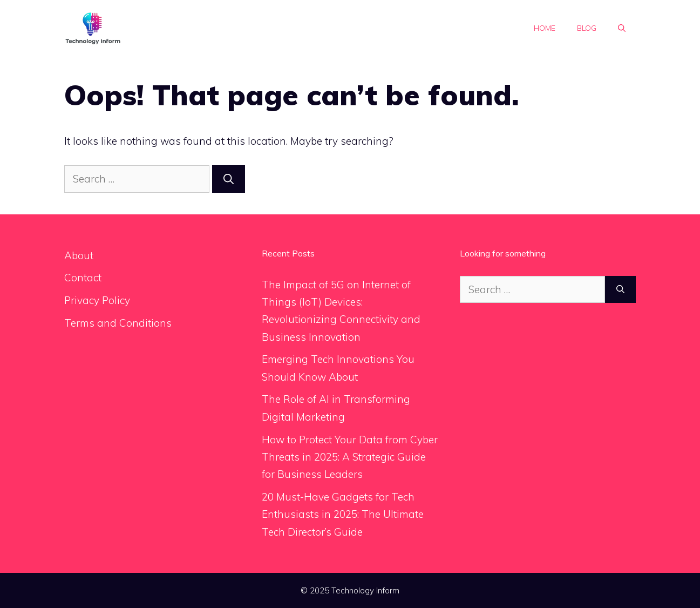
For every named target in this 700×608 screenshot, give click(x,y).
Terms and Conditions (118, 323)
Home (545, 28)
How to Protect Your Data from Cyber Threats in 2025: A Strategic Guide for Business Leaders (350, 457)
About (79, 255)
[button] (622, 28)
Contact (83, 278)
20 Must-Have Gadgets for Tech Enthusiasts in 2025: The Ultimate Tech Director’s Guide (343, 514)
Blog (587, 28)
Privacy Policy (97, 300)
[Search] (229, 179)
